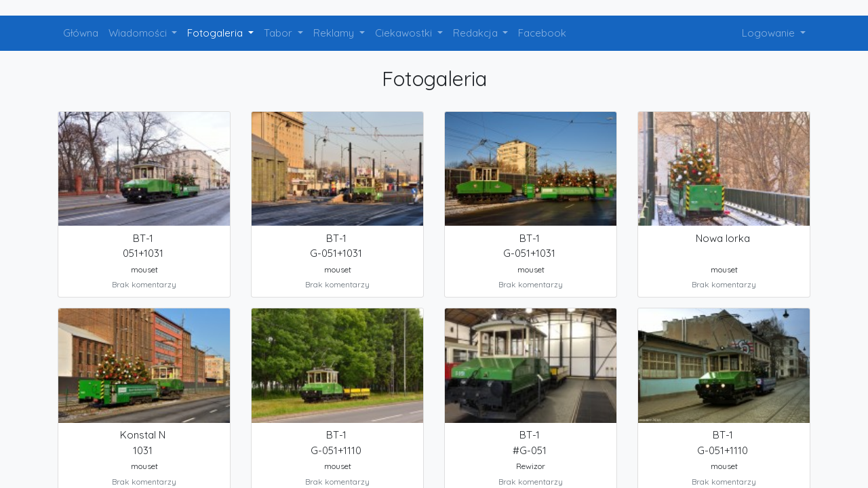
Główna (81, 33)
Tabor (279, 33)
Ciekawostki (405, 33)
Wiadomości (139, 33)
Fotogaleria (216, 33)
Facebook (542, 33)
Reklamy (335, 33)
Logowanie (770, 33)
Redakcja (477, 33)
